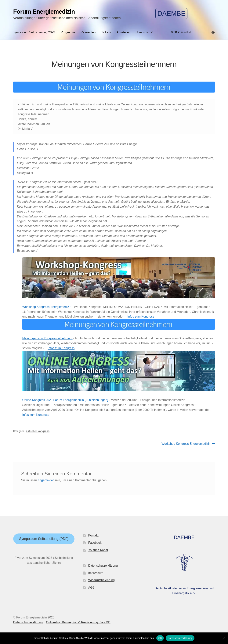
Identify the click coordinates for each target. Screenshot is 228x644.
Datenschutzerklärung (103, 566)
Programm (68, 32)
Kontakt (93, 535)
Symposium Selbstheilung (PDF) (44, 539)
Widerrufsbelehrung (101, 580)
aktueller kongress (38, 431)
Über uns (142, 32)
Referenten (88, 32)
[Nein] (223, 638)
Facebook (95, 543)
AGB (91, 588)
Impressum (96, 573)
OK (160, 638)
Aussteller (123, 32)
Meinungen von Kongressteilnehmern (47, 338)
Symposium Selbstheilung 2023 (34, 32)
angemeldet (46, 480)
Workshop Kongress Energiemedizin (47, 307)
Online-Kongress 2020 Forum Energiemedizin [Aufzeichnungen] (65, 400)
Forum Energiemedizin (44, 12)
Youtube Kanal (98, 550)
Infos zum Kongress (141, 317)
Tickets (106, 32)
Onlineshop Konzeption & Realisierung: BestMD (78, 622)
